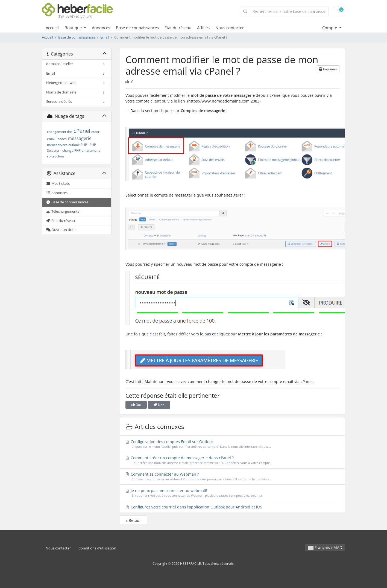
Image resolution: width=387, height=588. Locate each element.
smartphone (91, 150)
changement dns (60, 132)
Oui (136, 405)
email (51, 139)
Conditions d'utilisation (97, 548)
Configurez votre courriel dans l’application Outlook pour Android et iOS (194, 507)
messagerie (80, 138)
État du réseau (178, 28)
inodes (62, 139)
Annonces (101, 28)
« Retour (133, 520)
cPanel (82, 131)
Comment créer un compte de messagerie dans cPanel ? (233, 460)
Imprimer (328, 69)
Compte (330, 28)
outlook (74, 145)
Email (105, 37)
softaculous (56, 156)
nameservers (57, 145)
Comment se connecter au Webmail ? (233, 477)
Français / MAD (325, 547)
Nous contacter (230, 28)
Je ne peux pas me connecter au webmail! (233, 493)
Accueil (52, 28)
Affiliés (203, 28)
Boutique (74, 28)
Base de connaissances (137, 28)
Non (159, 405)
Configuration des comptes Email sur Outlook (233, 444)
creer (95, 132)
